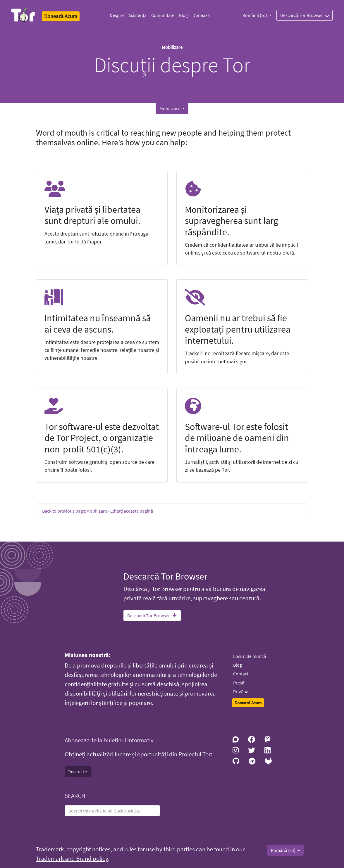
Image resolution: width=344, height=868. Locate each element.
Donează (201, 15)
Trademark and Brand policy (72, 859)
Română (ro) (255, 15)
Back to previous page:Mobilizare (75, 511)
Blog (183, 15)
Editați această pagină (132, 511)
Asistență (137, 15)
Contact (241, 674)
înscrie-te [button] (78, 772)
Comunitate (163, 15)
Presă (239, 683)
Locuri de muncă (250, 656)
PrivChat (241, 691)
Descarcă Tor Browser (305, 15)
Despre (117, 15)
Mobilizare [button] (170, 108)
